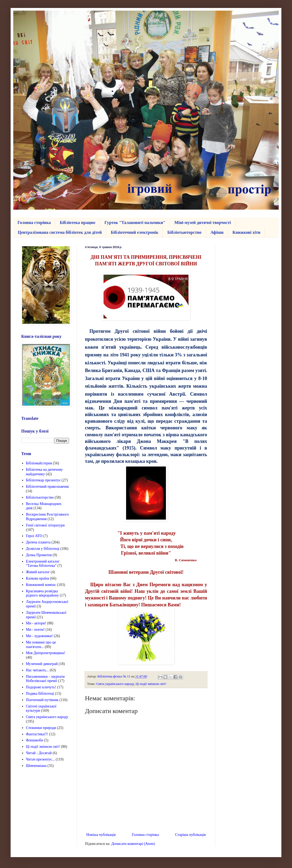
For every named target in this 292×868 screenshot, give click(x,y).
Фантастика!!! (37, 734)
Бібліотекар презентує (43, 480)
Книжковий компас (41, 585)
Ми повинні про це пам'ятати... (41, 645)
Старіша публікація (190, 835)
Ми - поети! (35, 630)
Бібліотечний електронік (134, 232)
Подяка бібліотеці (40, 694)
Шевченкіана (36, 766)
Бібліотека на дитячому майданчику (44, 472)
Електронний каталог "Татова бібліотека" (43, 564)
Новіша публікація (101, 835)
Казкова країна (38, 578)
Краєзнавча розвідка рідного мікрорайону (42, 593)
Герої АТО (34, 536)
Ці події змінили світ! (151, 684)
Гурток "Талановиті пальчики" (135, 223)
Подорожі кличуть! (41, 687)
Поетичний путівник (42, 700)
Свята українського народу (115, 684)
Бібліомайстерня (39, 463)
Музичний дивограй (42, 664)
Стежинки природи (41, 728)
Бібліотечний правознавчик (48, 487)
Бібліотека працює (78, 223)
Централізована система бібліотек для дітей (60, 232)
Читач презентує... (40, 759)
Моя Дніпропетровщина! (46, 653)
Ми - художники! (40, 636)
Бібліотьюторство (184, 232)
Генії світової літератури (45, 525)
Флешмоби (35, 740)
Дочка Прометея (39, 555)
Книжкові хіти (246, 232)
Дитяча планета (38, 542)
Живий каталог (38, 572)
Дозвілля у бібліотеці (43, 549)
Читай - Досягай (39, 753)
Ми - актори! (36, 623)
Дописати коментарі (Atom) (133, 844)
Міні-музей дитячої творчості (203, 223)
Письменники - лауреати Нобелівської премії (45, 679)
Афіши (217, 232)
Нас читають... (37, 670)
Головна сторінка (34, 223)
